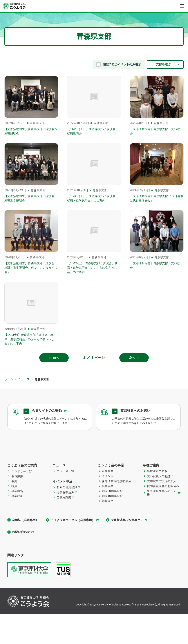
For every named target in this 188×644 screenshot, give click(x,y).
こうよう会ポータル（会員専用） (73, 550)
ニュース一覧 (65, 501)
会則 (14, 511)
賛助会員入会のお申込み (163, 516)
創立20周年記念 (112, 521)
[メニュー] (182, 6)
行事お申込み (65, 522)
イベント (108, 506)
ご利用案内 (64, 527)
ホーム (9, 379)
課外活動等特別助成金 (116, 511)
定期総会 (108, 501)
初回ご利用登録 (67, 517)
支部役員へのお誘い (160, 506)
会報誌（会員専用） (25, 550)
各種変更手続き (157, 501)
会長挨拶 (17, 506)
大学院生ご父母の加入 (162, 511)
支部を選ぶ (163, 64)
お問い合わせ (21, 562)
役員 (14, 516)
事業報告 (17, 521)
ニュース (24, 379)
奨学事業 (108, 516)
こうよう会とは (22, 501)
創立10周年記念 (112, 526)
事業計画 (17, 526)
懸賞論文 (108, 531)
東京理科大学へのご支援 (162, 523)
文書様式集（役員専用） (127, 550)
